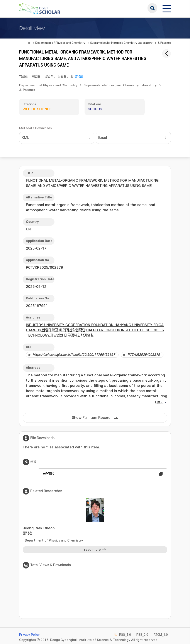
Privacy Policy (29, 635)
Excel (103, 138)
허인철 (36, 76)
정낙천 (79, 76)
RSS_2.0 (142, 635)
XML (25, 138)
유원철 (62, 76)
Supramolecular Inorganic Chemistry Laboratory (121, 43)
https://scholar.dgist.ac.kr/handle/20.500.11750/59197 (74, 355)
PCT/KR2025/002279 (144, 355)
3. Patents (164, 43)
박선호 (23, 76)
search (152, 8)
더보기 (159, 402)
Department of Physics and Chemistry (60, 43)
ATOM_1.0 (161, 635)
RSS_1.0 (125, 635)
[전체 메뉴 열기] (167, 8)
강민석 (49, 76)
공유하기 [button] (49, 474)
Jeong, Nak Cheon (95, 531)
